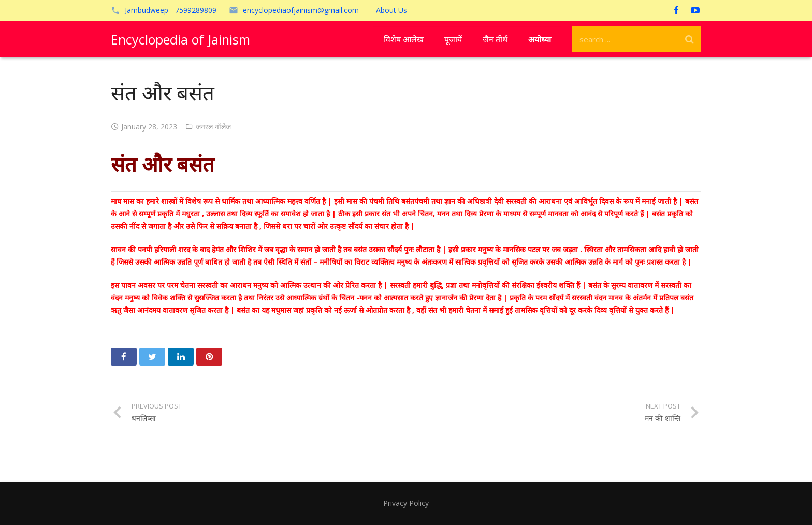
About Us (392, 10)
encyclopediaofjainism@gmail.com (301, 10)
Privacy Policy (406, 503)
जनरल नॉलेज (213, 127)
